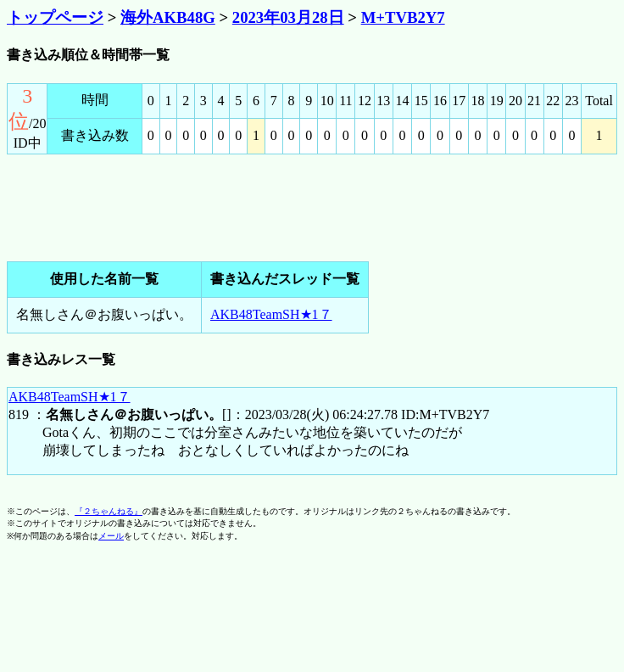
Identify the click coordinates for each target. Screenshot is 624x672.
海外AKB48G (168, 17)
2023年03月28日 (288, 17)
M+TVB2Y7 (403, 17)
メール (111, 536)
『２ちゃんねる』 (109, 511)
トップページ (55, 17)
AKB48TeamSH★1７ (271, 314)
